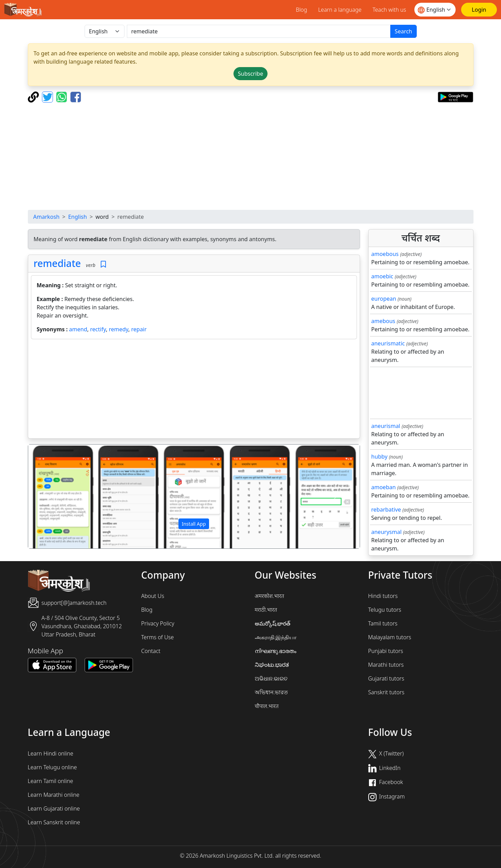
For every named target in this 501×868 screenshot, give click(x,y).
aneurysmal (386, 532)
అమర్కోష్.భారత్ (273, 623)
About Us (153, 596)
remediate (57, 263)
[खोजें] (259, 31)
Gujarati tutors (386, 678)
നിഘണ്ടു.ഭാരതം (276, 651)
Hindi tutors (383, 596)
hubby (379, 457)
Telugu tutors (385, 610)
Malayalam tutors (390, 637)
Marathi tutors (386, 665)
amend (78, 329)
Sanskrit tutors (386, 692)
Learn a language (340, 10)
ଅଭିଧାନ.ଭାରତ (271, 678)
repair (139, 329)
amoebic (382, 276)
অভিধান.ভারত (271, 692)
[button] (53, 496)
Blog (301, 10)
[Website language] (435, 10)
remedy (118, 329)
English (77, 217)
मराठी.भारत (266, 610)
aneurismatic (388, 343)
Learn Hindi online (51, 753)
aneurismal (386, 426)
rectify (98, 329)
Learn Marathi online (54, 795)
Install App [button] (194, 524)
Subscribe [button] (251, 74)
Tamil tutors (383, 623)
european (384, 299)
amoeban (384, 487)
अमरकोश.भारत (270, 596)
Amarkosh (47, 217)
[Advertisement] (251, 156)
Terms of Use (158, 637)
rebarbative (386, 510)
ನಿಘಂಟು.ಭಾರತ (272, 665)
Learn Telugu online (52, 767)
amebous (383, 321)
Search (404, 31)
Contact (151, 651)
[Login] (479, 10)
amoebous (385, 254)
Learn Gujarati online (54, 808)
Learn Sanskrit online (54, 822)
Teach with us (389, 10)
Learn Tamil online (51, 781)
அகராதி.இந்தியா (276, 637)
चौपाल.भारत (267, 706)
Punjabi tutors (386, 651)
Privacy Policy (158, 623)
